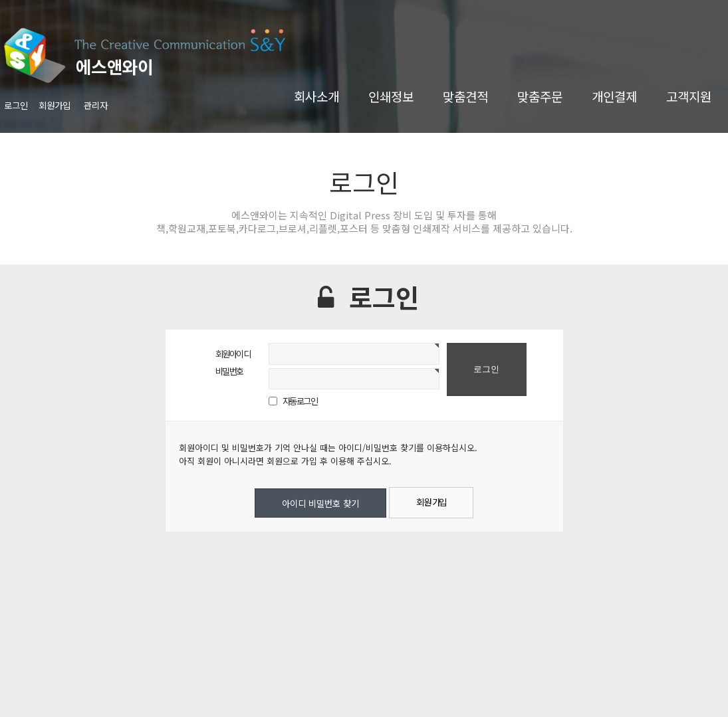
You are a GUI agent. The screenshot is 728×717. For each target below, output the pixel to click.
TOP (687, 686)
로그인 (16, 105)
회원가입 (55, 105)
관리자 (96, 105)
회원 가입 (431, 502)
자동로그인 (300, 401)
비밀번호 (230, 371)
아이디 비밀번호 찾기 (320, 503)
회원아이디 (233, 354)
